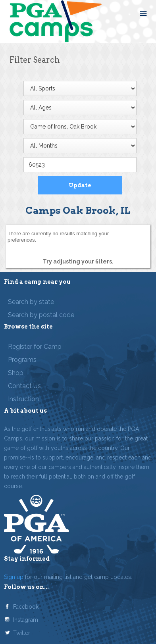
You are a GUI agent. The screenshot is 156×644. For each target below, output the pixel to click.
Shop (16, 373)
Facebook (26, 607)
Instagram (26, 620)
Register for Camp (35, 347)
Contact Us (24, 386)
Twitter (22, 633)
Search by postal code (41, 315)
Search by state (31, 302)
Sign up (14, 577)
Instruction (23, 399)
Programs (22, 360)
